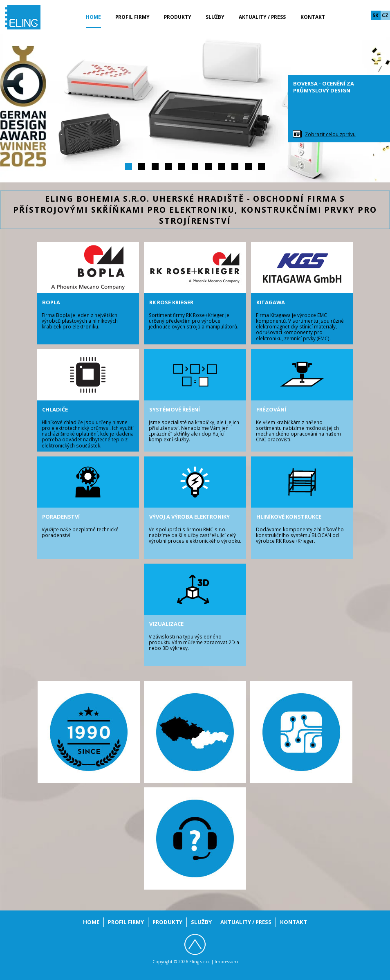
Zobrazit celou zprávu (330, 134)
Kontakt (313, 17)
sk (375, 15)
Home (93, 17)
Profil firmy (132, 17)
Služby (215, 17)
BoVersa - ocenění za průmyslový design (324, 87)
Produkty (178, 17)
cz (385, 15)
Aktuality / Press (262, 17)
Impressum (226, 962)
